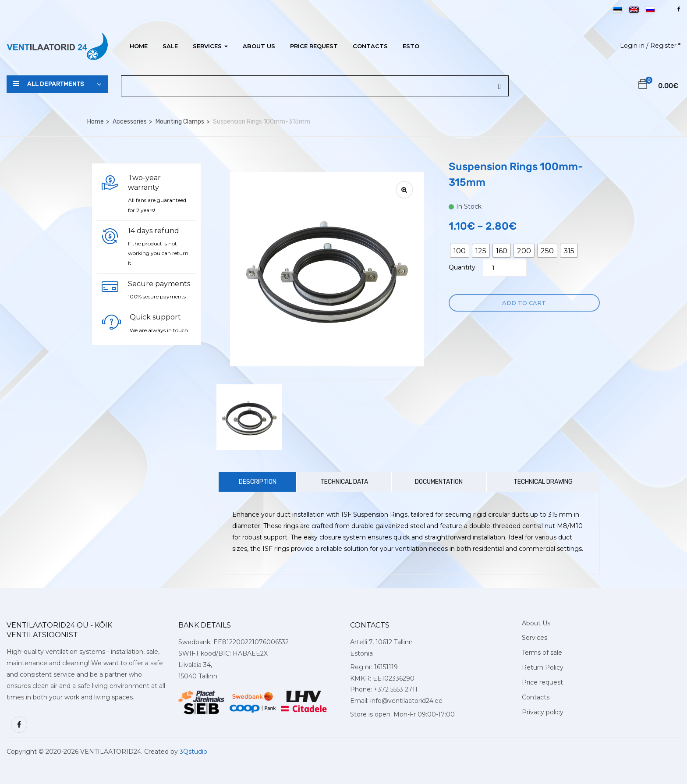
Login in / (634, 46)
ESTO (411, 46)
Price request (314, 46)
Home (139, 46)
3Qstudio (193, 752)
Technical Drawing (543, 482)
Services (210, 46)
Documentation (439, 482)
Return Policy (543, 667)
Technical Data (344, 482)
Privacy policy (543, 712)
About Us (259, 46)
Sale (170, 46)
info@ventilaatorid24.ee (406, 701)
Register (663, 46)
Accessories (130, 122)
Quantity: (463, 267)
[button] (643, 85)
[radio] (460, 251)
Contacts (370, 46)
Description (258, 482)
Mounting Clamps (180, 122)
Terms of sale (542, 653)
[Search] (499, 87)
